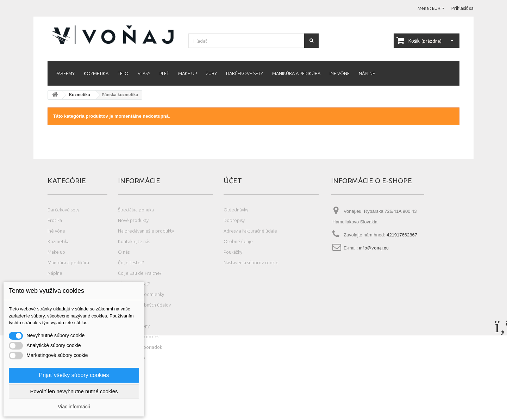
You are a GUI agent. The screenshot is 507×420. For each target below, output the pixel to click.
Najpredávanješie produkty (146, 231)
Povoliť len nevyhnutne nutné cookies (74, 391)
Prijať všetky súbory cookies (74, 375)
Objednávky (236, 210)
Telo (123, 73)
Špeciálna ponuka (136, 210)
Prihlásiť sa (462, 8)
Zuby (211, 73)
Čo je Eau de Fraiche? (140, 273)
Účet (233, 181)
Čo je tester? (131, 262)
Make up (187, 73)
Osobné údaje (238, 241)
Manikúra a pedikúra (296, 73)
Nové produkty (133, 220)
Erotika (55, 220)
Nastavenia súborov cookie (251, 262)
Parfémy (65, 73)
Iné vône (340, 73)
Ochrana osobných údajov (144, 305)
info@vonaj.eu (374, 248)
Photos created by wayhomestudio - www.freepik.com (88, 417)
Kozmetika (96, 73)
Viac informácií (74, 407)
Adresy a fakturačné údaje (250, 231)
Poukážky (233, 252)
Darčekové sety (245, 73)
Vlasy (144, 73)
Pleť (164, 73)
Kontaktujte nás (134, 241)
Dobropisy (234, 220)
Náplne (367, 73)
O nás (124, 252)
